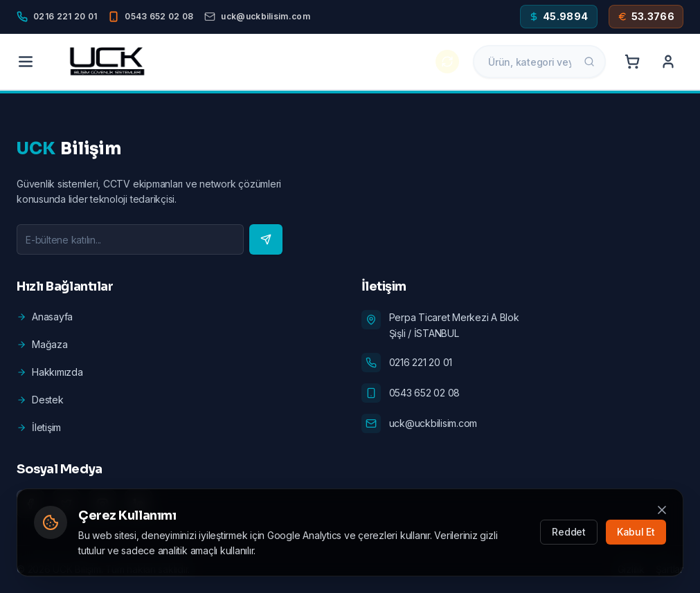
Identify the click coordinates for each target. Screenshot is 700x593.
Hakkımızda (50, 372)
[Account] (668, 62)
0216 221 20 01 (421, 362)
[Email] (257, 17)
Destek (40, 400)
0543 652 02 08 (425, 393)
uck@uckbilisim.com (433, 423)
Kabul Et (636, 532)
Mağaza (42, 344)
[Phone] (57, 17)
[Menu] (26, 62)
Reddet (569, 532)
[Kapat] (662, 510)
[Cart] (632, 62)
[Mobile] (151, 17)
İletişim (39, 427)
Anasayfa (45, 317)
